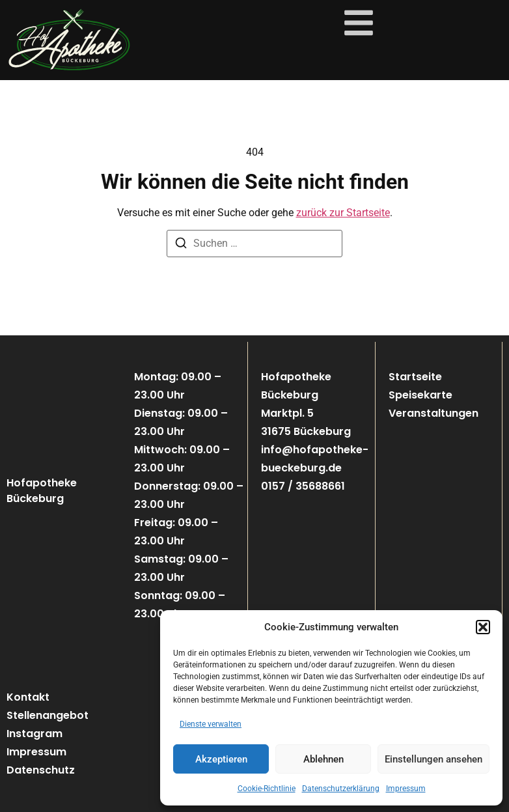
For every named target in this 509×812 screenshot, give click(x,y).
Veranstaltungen (433, 413)
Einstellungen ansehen (433, 759)
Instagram (34, 734)
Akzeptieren (221, 759)
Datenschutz (41, 770)
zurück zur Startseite (343, 213)
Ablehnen (323, 759)
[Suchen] (181, 245)
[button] (483, 627)
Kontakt (28, 697)
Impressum (406, 789)
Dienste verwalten (211, 724)
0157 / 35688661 (303, 486)
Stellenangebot (48, 715)
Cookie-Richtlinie (267, 789)
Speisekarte (420, 395)
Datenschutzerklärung (341, 789)
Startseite (415, 377)
